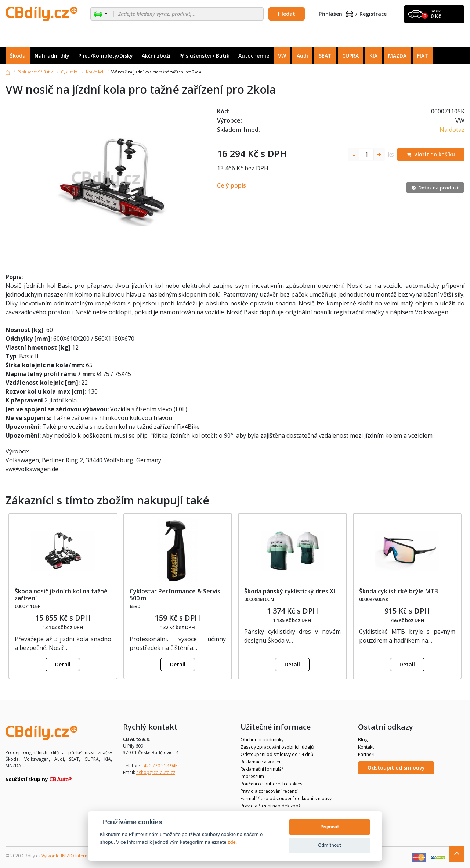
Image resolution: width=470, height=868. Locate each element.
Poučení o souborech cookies (271, 784)
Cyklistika (69, 72)
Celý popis (232, 185)
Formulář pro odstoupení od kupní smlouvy (286, 798)
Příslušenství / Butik (204, 56)
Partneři (366, 754)
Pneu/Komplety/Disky (106, 56)
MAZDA (397, 56)
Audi (302, 56)
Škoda (18, 56)
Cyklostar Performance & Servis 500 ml (175, 595)
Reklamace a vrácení (262, 762)
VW (282, 56)
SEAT (325, 56)
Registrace (373, 14)
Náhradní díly (52, 56)
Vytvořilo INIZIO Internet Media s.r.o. (79, 856)
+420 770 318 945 (159, 766)
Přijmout (329, 827)
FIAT (423, 56)
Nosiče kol (95, 72)
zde (232, 842)
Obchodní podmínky (262, 740)
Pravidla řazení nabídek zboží (271, 806)
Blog (363, 740)
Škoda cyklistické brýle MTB (399, 591)
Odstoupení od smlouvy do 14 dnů (277, 754)
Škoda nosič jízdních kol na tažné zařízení (61, 595)
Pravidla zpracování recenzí (269, 791)
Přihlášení (336, 14)
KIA (373, 56)
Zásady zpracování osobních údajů (277, 747)
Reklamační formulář (262, 769)
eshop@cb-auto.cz (156, 772)
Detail (63, 664)
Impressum (252, 776)
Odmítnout (330, 845)
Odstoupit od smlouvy (396, 768)
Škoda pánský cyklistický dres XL (290, 591)
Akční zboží (156, 56)
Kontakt (366, 747)
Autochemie (254, 56)
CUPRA (350, 56)
